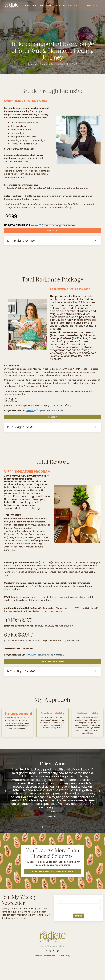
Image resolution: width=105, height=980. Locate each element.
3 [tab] (49, 845)
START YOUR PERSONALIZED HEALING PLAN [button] (52, 890)
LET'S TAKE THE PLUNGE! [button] (53, 676)
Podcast (88, 5)
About (49, 5)
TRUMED (36, 230)
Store (70, 5)
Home (27, 5)
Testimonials (59, 5)
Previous (6, 807)
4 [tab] (52, 845)
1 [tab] (43, 845)
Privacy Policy (64, 975)
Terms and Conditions (45, 975)
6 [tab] (59, 845)
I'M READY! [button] (53, 427)
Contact (78, 5)
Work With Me (38, 5)
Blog (96, 5)
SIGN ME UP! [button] (53, 236)
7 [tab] (62, 845)
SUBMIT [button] (79, 935)
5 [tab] (56, 845)
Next (99, 807)
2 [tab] (46, 845)
